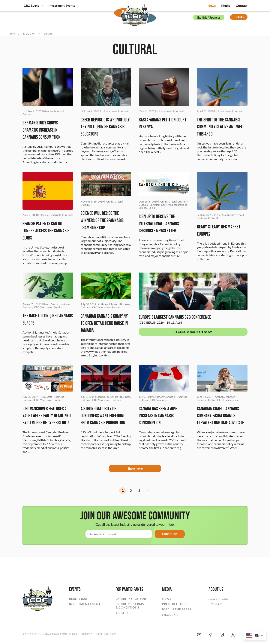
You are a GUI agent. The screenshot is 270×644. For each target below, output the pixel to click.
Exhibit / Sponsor (209, 17)
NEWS (167, 599)
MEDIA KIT (170, 615)
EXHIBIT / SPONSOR (131, 599)
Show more (135, 468)
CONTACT (216, 604)
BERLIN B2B (78, 599)
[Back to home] (135, 12)
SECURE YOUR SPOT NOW (193, 332)
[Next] (147, 491)
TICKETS (122, 613)
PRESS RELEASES (175, 604)
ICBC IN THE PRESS (177, 609)
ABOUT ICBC (218, 599)
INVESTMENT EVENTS (86, 604)
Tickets (239, 17)
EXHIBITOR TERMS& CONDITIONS (130, 606)
